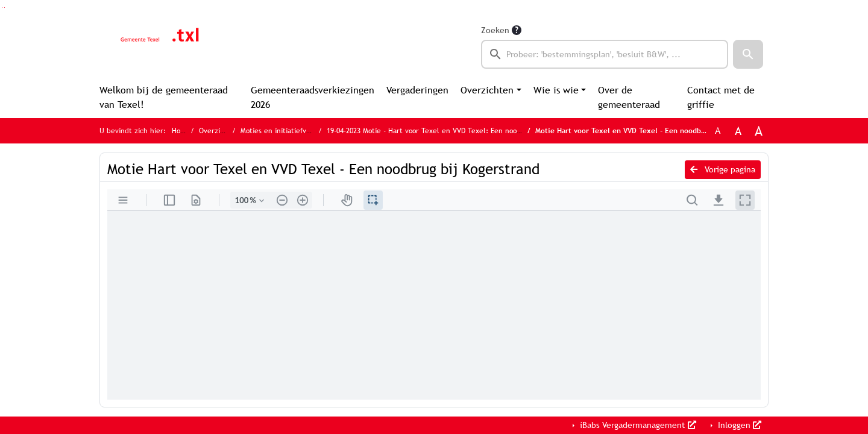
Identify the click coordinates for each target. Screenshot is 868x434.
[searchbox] (605, 54)
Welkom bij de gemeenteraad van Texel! (164, 97)
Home (181, 131)
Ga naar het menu (5, 8)
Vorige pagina (723, 169)
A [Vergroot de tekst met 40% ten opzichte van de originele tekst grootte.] (759, 131)
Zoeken (495, 30)
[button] (748, 54)
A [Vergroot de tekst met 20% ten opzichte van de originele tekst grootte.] (738, 131)
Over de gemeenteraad (629, 97)
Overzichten (487, 90)
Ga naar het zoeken (2, 8)
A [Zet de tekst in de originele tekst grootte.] (718, 131)
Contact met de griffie (721, 97)
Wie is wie (556, 90)
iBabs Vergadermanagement (637, 425)
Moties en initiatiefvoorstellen (290, 131)
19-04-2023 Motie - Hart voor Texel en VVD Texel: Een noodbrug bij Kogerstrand (458, 131)
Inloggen (738, 425)
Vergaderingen (417, 90)
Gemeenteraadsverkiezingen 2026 (313, 97)
